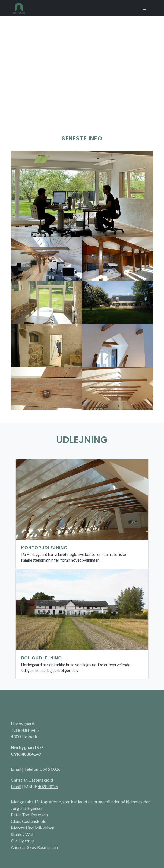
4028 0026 (48, 786)
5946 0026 (50, 769)
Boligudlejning (42, 658)
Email (16, 769)
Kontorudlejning (44, 548)
